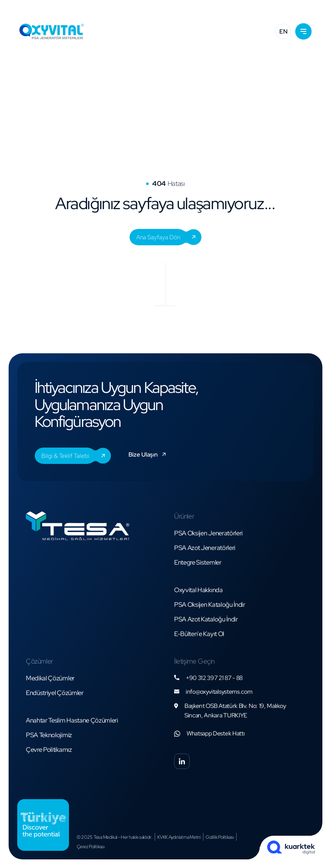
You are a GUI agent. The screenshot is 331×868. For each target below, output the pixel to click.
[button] (303, 31)
